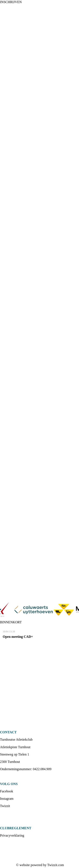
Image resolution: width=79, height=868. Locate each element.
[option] (39, 610)
